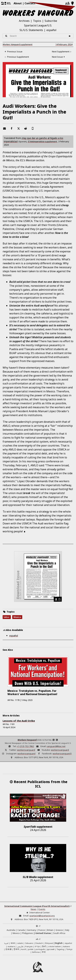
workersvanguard (26, 750)
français (29, 946)
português (40, 949)
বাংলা (13, 943)
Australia (11, 930)
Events (42, 909)
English (59, 943)
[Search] (70, 36)
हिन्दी (44, 946)
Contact (30, 3)
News (34, 909)
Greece (59, 930)
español (51, 30)
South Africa (59, 933)
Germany (32, 930)
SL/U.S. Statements (31, 30)
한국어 (16, 949)
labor (7, 617)
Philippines (27, 933)
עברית (37, 946)
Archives (24, 21)
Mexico (17, 617)
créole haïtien (55, 946)
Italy (67, 930)
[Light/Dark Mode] (72, 3)
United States (43, 933)
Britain (50, 930)
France (42, 930)
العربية (6, 943)
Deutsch (39, 943)
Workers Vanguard (27, 740)
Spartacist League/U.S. (38, 25)
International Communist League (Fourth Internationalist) (37, 906)
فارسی (20, 946)
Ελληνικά (49, 943)
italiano (67, 946)
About (18, 3)
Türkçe (69, 949)
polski (31, 949)
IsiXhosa (36, 952)
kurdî (24, 949)
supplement (18, 44)
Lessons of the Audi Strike (19, 721)
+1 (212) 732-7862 (25, 746)
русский (51, 949)
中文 (44, 952)
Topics (37, 21)
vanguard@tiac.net (56, 746)
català (20, 943)
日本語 (8, 949)
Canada (21, 930)
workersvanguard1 (62, 754)
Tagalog (60, 949)
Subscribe (51, 21)
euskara (11, 946)
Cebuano (29, 943)
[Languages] (67, 4)
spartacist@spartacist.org (42, 916)
